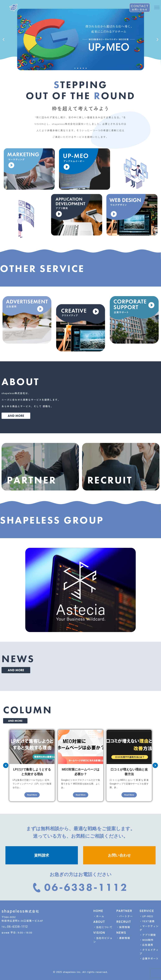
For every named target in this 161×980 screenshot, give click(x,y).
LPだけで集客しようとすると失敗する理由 (32, 772)
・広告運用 (146, 945)
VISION (99, 932)
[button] (3, 39)
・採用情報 (123, 927)
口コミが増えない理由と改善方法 (129, 772)
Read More (32, 795)
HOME (98, 911)
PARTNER (124, 911)
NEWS (121, 932)
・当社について (103, 927)
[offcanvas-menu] (157, 8)
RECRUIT (124, 921)
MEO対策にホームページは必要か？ (81, 772)
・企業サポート (149, 958)
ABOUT (99, 921)
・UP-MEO (146, 916)
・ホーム (99, 916)
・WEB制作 (146, 940)
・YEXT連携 (147, 921)
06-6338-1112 (15, 926)
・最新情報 (123, 938)
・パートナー (125, 916)
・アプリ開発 (148, 935)
